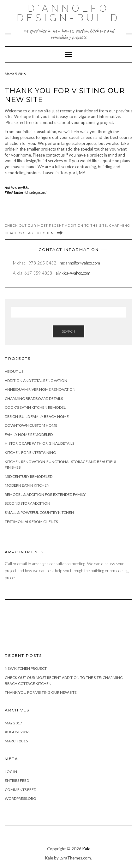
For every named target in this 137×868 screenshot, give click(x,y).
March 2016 (16, 741)
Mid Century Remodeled (29, 476)
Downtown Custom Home (31, 425)
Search (68, 331)
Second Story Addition (27, 503)
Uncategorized (36, 192)
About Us (14, 371)
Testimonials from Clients (31, 522)
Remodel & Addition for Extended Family (45, 494)
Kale (86, 849)
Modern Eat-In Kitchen (27, 485)
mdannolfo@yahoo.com (80, 263)
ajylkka (24, 187)
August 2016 (17, 732)
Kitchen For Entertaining (30, 452)
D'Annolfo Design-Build (68, 13)
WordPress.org (20, 798)
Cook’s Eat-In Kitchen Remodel (35, 407)
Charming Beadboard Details (34, 398)
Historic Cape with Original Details (39, 443)
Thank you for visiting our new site (41, 692)
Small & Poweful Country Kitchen (39, 512)
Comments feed (21, 790)
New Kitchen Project (26, 668)
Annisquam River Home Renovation (40, 389)
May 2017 (13, 723)
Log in (11, 772)
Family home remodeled (29, 434)
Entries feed (17, 780)
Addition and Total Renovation (36, 380)
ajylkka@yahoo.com (73, 273)
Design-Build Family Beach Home (37, 416)
